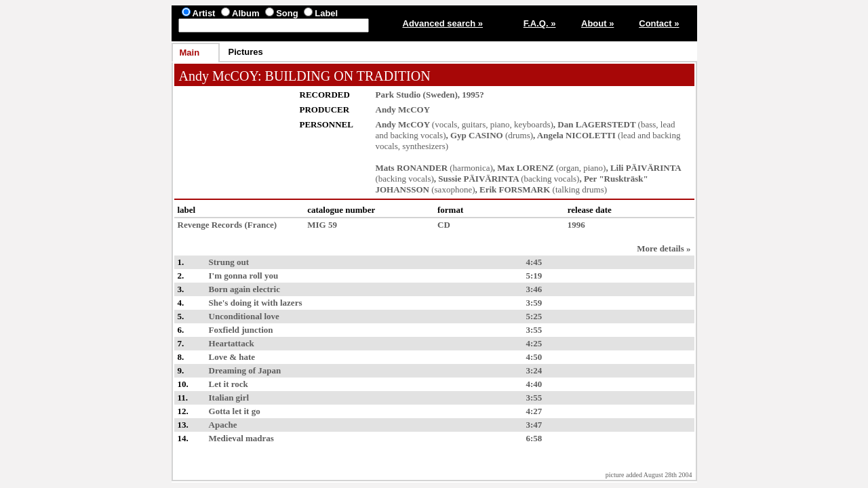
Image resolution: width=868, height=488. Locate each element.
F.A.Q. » (540, 23)
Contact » (659, 23)
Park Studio (398, 95)
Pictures (246, 52)
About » (597, 23)
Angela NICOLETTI (576, 135)
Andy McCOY (219, 76)
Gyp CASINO (477, 135)
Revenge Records (210, 225)
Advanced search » (443, 23)
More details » (664, 248)
